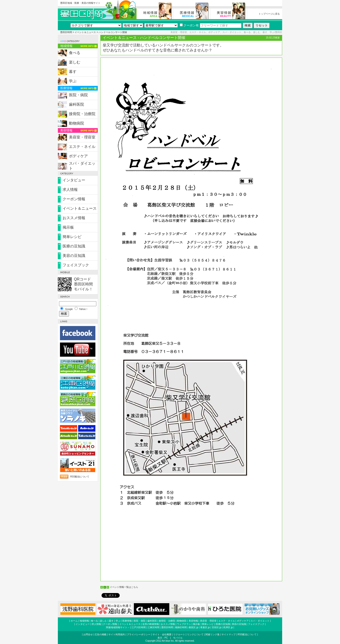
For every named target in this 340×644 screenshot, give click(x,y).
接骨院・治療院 (82, 114)
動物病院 (76, 123)
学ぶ (73, 81)
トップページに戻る (269, 14)
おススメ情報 (74, 218)
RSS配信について (80, 477)
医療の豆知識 (74, 246)
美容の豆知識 (74, 256)
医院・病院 (78, 95)
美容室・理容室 (82, 137)
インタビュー (74, 180)
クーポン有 (189, 25)
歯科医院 (76, 104)
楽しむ (75, 62)
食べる (75, 53)
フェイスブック (76, 265)
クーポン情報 (74, 199)
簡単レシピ (72, 237)
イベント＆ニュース (85, 32)
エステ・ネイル (82, 147)
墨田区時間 (66, 32)
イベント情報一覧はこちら (124, 587)
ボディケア (78, 156)
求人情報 (70, 190)
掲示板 (68, 227)
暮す (73, 72)
